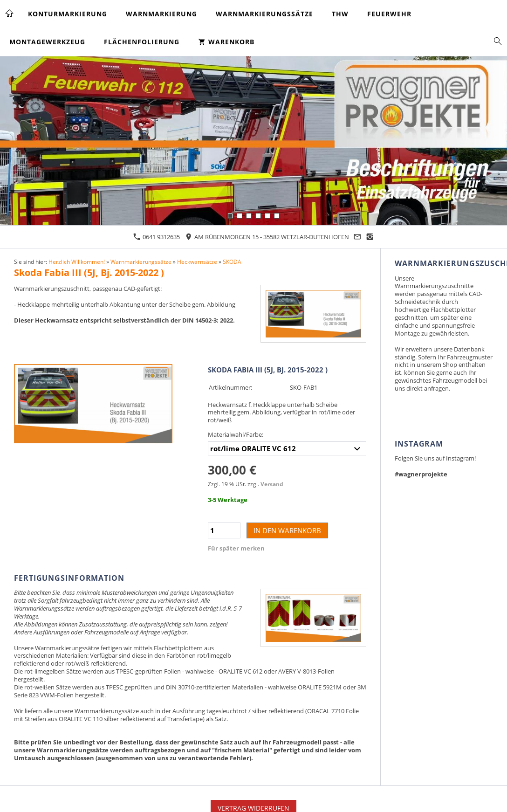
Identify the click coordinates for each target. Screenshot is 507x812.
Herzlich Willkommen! (77, 261)
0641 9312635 (157, 237)
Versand (272, 484)
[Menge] (224, 530)
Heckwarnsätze (197, 261)
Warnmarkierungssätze (141, 261)
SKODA (232, 261)
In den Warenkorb (287, 530)
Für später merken (236, 548)
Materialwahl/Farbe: (236, 434)
